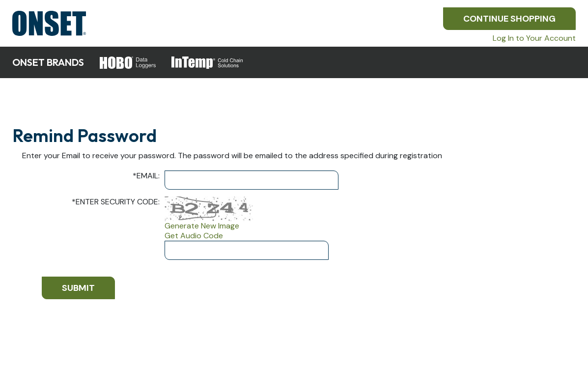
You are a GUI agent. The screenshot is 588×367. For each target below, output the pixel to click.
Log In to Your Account (534, 38)
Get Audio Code (194, 236)
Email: (146, 176)
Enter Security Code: (116, 202)
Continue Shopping (509, 19)
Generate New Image (202, 226)
